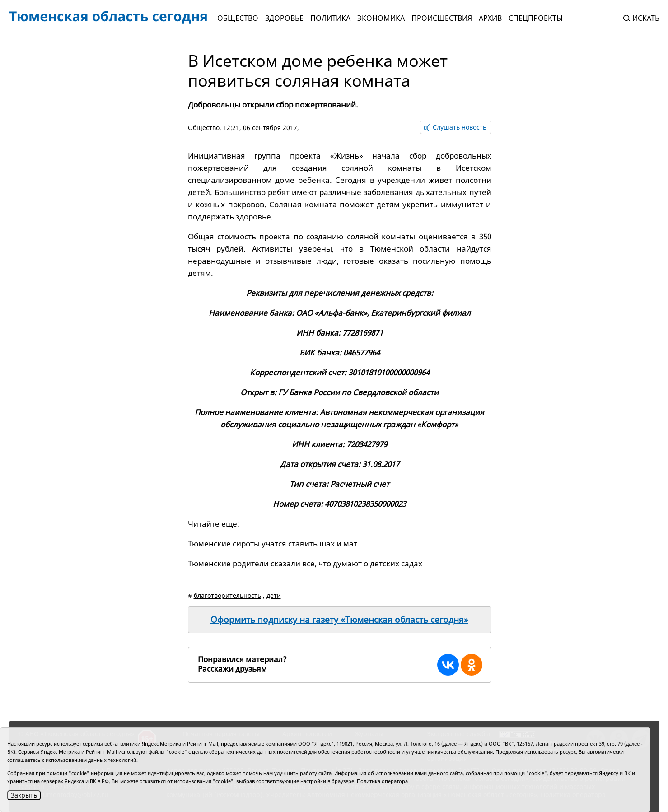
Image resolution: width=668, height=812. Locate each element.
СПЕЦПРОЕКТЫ (536, 18)
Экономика (381, 18)
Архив (490, 18)
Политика (330, 18)
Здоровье (284, 18)
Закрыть (24, 795)
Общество (238, 18)
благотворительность (227, 595)
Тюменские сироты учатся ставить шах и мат (273, 544)
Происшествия (442, 18)
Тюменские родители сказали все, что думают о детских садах (305, 563)
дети (274, 595)
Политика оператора (382, 781)
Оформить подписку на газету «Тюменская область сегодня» (339, 620)
